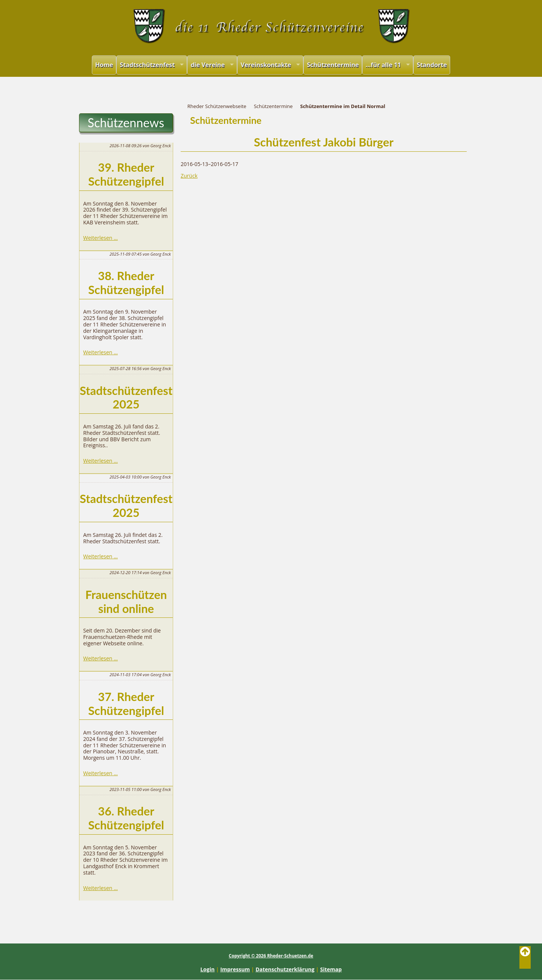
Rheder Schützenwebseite (217, 106)
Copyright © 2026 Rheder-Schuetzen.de (271, 956)
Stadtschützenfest (147, 65)
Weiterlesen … (100, 238)
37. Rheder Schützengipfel (126, 704)
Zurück (189, 176)
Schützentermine (333, 65)
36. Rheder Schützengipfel (126, 818)
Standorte (432, 65)
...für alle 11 (383, 65)
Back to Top (525, 957)
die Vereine (208, 65)
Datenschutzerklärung (285, 969)
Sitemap (331, 969)
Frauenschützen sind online (126, 602)
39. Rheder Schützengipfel (126, 174)
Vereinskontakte (266, 65)
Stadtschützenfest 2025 (126, 398)
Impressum (235, 969)
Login (207, 969)
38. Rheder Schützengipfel (126, 283)
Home (104, 65)
